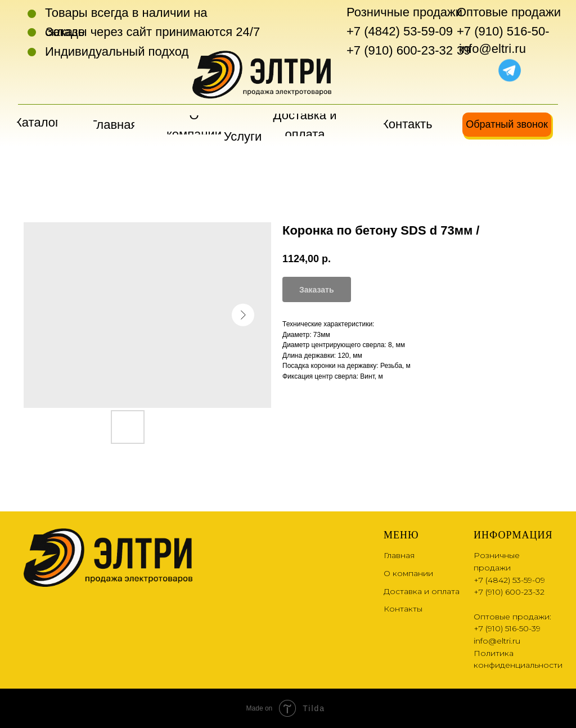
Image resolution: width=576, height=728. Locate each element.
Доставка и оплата (422, 591)
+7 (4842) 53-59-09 (400, 31)
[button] (507, 125)
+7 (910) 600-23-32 (400, 50)
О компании (408, 573)
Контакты (403, 609)
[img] (484, 69)
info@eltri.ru (492, 49)
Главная (399, 555)
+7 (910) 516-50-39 (507, 628)
